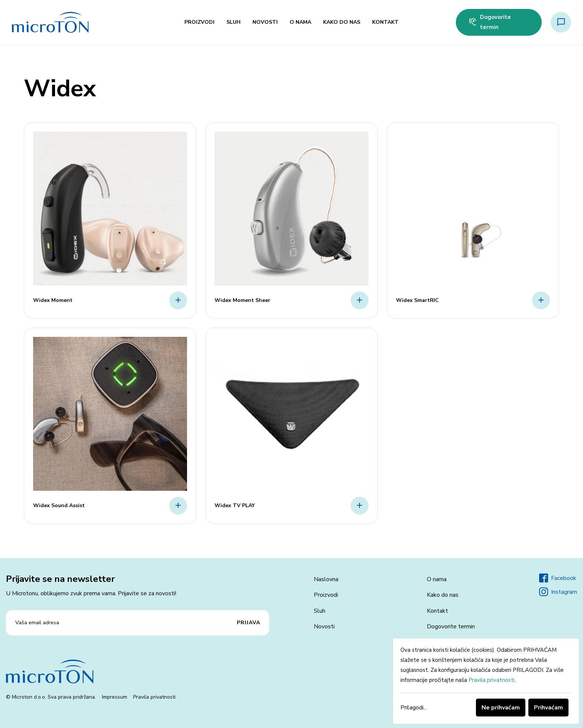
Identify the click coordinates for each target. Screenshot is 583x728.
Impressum (115, 697)
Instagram (558, 592)
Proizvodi (199, 22)
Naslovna (326, 579)
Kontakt (385, 22)
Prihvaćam (548, 708)
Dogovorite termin (489, 22)
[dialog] (486, 681)
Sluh (233, 22)
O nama (300, 22)
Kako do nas (342, 22)
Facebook (558, 578)
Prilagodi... (414, 708)
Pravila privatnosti (154, 697)
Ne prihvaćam (501, 708)
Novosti (265, 22)
